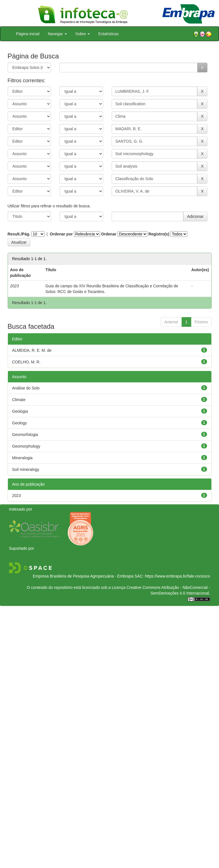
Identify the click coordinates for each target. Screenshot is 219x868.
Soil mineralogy (26, 469)
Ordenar (109, 234)
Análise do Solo (26, 388)
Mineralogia (22, 458)
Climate (19, 400)
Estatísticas (109, 34)
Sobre (83, 34)
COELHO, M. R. (26, 362)
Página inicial (28, 34)
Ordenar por (61, 234)
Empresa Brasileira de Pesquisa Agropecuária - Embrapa (83, 576)
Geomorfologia (25, 435)
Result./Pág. (19, 234)
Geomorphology (26, 446)
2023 (17, 496)
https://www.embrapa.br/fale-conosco (177, 576)
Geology (20, 423)
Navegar (57, 34)
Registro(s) (159, 234)
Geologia (20, 411)
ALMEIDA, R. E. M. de (32, 350)
